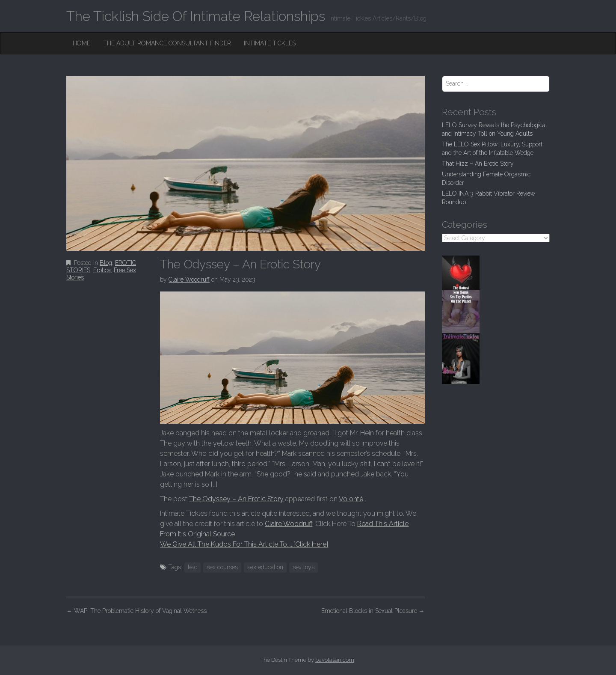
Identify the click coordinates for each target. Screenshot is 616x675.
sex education (265, 567)
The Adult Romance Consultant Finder (167, 43)
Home (81, 43)
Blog (106, 263)
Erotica (102, 270)
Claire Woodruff (189, 280)
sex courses (222, 567)
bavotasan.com (335, 660)
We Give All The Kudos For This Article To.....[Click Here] (244, 544)
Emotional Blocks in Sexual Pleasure (373, 611)
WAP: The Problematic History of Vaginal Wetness (136, 611)
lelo (192, 567)
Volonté (351, 499)
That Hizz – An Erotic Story (478, 164)
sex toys (304, 567)
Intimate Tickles (270, 43)
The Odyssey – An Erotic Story (236, 499)
